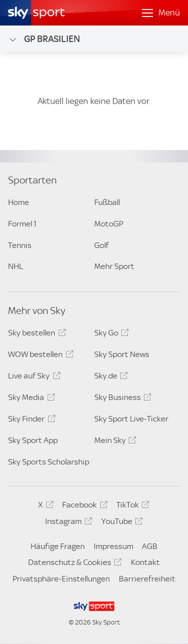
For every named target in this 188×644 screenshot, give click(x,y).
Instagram (67, 523)
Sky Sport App (33, 440)
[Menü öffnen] (161, 13)
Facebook (83, 506)
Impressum (114, 546)
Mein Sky (114, 442)
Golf (102, 245)
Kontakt (145, 562)
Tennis (20, 245)
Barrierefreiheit (147, 579)
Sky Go (110, 334)
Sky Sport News (122, 354)
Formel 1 (22, 224)
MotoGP (109, 224)
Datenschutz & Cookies (73, 564)
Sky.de (110, 377)
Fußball (107, 202)
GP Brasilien (44, 39)
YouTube (121, 523)
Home (19, 202)
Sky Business (121, 399)
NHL (16, 266)
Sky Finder (30, 420)
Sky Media (30, 399)
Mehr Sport (114, 266)
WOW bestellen (39, 356)
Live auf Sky (33, 377)
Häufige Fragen (58, 546)
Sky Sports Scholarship (49, 462)
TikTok (131, 506)
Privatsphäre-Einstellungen (61, 579)
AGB (150, 546)
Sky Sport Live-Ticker (131, 419)
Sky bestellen (35, 334)
